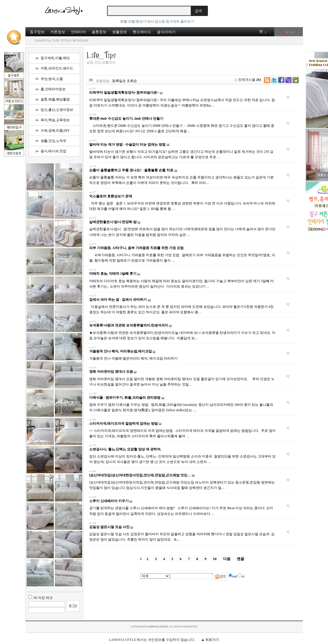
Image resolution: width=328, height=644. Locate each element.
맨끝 (240, 559)
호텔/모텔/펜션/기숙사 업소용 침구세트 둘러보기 (157, 21)
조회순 (132, 81)
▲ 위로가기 (210, 640)
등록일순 (119, 81)
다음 (227, 559)
